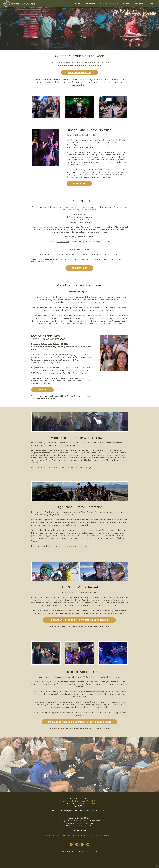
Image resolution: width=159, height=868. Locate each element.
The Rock (96, 56)
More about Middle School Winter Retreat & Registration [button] (79, 722)
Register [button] (42, 390)
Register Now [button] (79, 268)
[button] (80, 73)
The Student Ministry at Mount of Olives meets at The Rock (80, 63)
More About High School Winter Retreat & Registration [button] (79, 620)
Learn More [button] (79, 183)
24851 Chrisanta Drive (86, 803)
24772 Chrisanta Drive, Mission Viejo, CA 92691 (80, 801)
